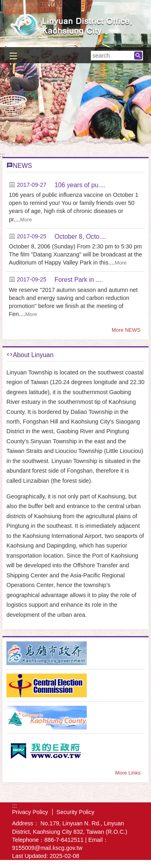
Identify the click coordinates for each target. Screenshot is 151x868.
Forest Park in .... (79, 280)
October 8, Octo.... (81, 237)
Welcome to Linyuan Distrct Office (75, 26)
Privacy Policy (30, 812)
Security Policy (75, 812)
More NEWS (126, 330)
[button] (138, 56)
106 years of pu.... (80, 185)
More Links (128, 773)
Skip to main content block (4, 4)
